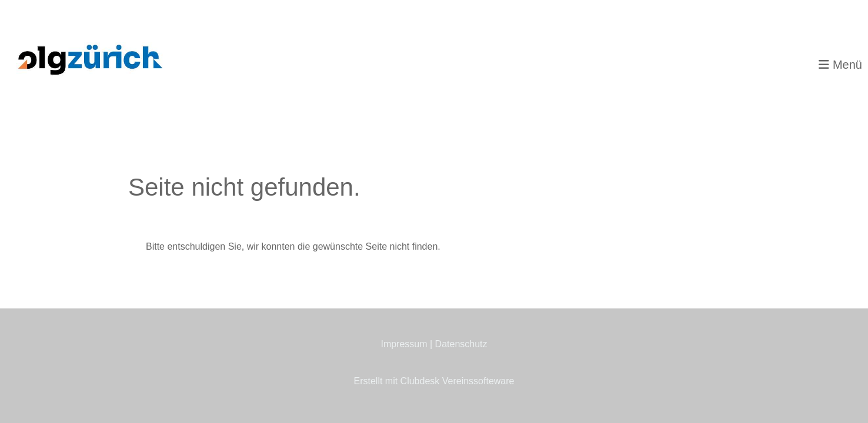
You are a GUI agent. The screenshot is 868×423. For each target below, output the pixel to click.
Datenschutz (461, 344)
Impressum (404, 344)
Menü (840, 65)
